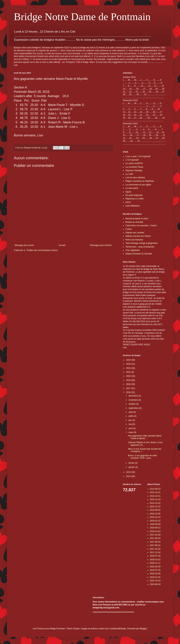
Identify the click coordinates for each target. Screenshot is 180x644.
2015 (129, 472)
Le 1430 (129, 174)
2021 (129, 372)
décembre (134, 396)
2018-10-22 (155, 560)
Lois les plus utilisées (135, 178)
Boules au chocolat (134, 222)
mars (131, 432)
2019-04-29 (155, 567)
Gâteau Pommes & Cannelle (139, 254)
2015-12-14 (155, 517)
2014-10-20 (155, 503)
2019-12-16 (155, 577)
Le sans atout (132, 188)
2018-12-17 (155, 563)
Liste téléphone (132, 206)
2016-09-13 (155, 528)
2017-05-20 (155, 538)
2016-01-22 (155, 521)
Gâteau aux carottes (135, 233)
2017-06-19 (155, 542)
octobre (132, 404)
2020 (129, 376)
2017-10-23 (155, 549)
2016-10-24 (155, 531)
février (132, 463)
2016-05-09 (155, 524)
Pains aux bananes (134, 240)
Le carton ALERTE (134, 163)
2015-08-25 (155, 510)
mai (131, 424)
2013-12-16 (155, 499)
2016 (129, 392)
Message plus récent (24, 245)
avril (131, 428)
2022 (129, 368)
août (131, 412)
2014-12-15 (155, 507)
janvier (132, 467)
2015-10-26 (155, 514)
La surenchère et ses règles (138, 185)
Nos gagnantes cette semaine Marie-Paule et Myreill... (145, 437)
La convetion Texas (134, 167)
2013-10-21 (155, 492)
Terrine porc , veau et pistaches (140, 247)
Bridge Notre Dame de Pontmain (82, 17)
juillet (131, 416)
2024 (129, 360)
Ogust (128, 192)
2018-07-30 (155, 556)
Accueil (62, 245)
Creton (129, 229)
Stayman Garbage (134, 170)
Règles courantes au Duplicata (140, 181)
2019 (129, 380)
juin (130, 420)
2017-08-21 (155, 545)
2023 (129, 364)
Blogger (143, 629)
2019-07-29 (155, 570)
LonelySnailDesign (117, 629)
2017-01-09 (155, 535)
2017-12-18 (155, 552)
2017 (129, 388)
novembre (134, 400)
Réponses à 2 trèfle (134, 199)
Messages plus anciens (101, 245)
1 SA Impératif (132, 160)
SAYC (128, 202)
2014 (129, 476)
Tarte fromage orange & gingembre (142, 243)
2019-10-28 (155, 574)
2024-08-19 (155, 584)
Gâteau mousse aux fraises (138, 236)
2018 (129, 384)
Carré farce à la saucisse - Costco (141, 226)
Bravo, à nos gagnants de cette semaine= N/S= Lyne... (142, 457)
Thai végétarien (133, 250)
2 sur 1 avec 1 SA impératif (138, 156)
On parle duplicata (134, 195)
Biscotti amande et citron (137, 219)
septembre (134, 408)
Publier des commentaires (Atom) (42, 250)
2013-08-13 (155, 489)
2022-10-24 (155, 581)
